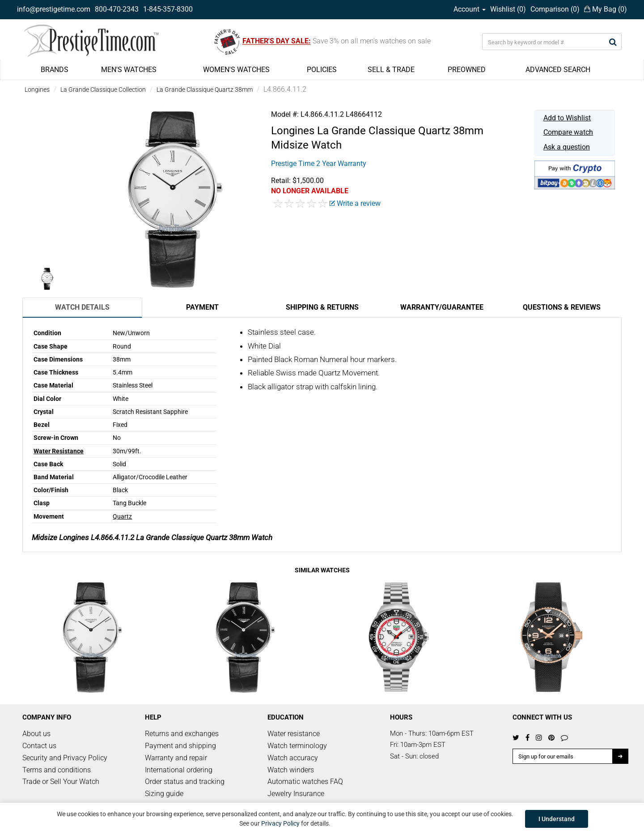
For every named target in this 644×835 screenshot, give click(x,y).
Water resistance (294, 734)
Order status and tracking (185, 782)
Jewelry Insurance (296, 794)
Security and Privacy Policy (65, 758)
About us (36, 734)
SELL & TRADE (391, 70)
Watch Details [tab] (82, 307)
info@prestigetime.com (54, 9)
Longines (37, 89)
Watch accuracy (293, 758)
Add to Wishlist (567, 118)
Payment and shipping (180, 746)
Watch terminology (297, 746)
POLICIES (322, 70)
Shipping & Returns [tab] (322, 307)
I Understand (557, 819)
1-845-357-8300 (168, 9)
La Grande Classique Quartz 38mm (205, 89)
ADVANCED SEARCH (558, 70)
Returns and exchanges (182, 734)
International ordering (179, 770)
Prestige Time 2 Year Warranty (319, 164)
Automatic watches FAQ (305, 782)
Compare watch (568, 132)
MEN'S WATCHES (129, 70)
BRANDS (55, 70)
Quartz (122, 516)
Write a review (355, 203)
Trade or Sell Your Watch (61, 782)
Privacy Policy (280, 823)
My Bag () (606, 9)
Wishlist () (508, 9)
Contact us (39, 746)
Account (470, 9)
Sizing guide (164, 794)
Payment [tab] (202, 307)
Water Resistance (59, 451)
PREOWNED (467, 70)
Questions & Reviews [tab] (562, 307)
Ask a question (567, 147)
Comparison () (555, 9)
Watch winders (291, 770)
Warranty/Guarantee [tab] (442, 307)
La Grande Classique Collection (103, 89)
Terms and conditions (57, 770)
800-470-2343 (117, 9)
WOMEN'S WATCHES (236, 70)
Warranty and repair (176, 758)
